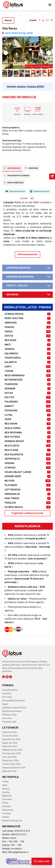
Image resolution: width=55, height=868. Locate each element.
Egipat (5, 704)
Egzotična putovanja (12, 711)
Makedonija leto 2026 (12, 750)
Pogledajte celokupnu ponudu (27, 513)
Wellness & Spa (9, 715)
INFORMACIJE (12, 168)
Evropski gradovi (10, 690)
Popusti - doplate (17, 286)
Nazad (8, 20)
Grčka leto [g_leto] (22, 33)
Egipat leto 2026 (10, 743)
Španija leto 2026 (10, 761)
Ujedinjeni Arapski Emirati (14, 708)
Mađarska (7, 796)
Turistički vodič (9, 722)
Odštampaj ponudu (27, 254)
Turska (5, 782)
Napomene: (13, 295)
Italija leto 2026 (9, 771)
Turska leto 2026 (10, 736)
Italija (5, 785)
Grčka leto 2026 (10, 732)
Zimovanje (7, 697)
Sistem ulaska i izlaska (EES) (26, 87)
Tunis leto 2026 (9, 757)
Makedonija (8, 810)
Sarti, (8, 33)
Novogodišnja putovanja (13, 701)
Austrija (6, 792)
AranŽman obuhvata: (19, 268)
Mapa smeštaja (14, 183)
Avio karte (7, 718)
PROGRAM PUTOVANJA (17, 176)
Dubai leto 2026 (10, 746)
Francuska (7, 799)
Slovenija (6, 806)
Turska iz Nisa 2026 (11, 764)
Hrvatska (6, 814)
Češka (5, 803)
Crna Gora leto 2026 (12, 754)
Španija (6, 789)
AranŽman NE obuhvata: (20, 277)
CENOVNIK (31, 168)
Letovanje (7, 694)
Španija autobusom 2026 (14, 768)
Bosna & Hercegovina (12, 821)
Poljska (6, 817)
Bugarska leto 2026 (11, 739)
